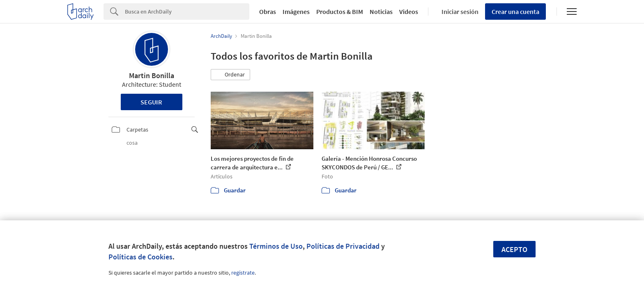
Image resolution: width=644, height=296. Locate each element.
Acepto (514, 249)
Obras (268, 12)
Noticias (381, 12)
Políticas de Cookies (140, 257)
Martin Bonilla (152, 75)
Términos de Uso (276, 246)
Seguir (151, 102)
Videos (409, 12)
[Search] (187, 12)
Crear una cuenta (515, 12)
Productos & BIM (340, 12)
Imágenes (296, 12)
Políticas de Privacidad (343, 246)
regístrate (243, 273)
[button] (230, 75)
